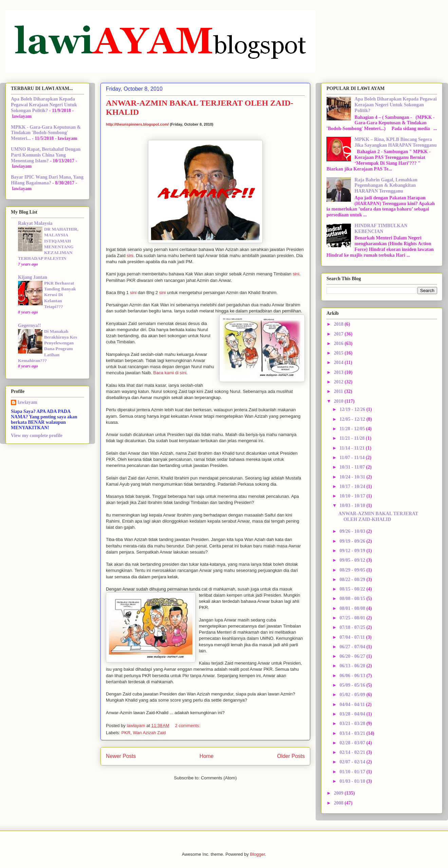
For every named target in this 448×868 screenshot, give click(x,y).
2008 (339, 803)
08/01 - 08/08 (353, 608)
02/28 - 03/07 (353, 743)
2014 (339, 363)
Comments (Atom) (219, 778)
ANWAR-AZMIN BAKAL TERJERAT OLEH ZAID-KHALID (378, 517)
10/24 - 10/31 (353, 477)
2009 (339, 793)
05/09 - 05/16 (353, 685)
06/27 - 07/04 (353, 647)
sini (130, 256)
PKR (126, 733)
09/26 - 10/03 (353, 531)
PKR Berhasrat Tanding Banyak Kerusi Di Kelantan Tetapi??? (60, 295)
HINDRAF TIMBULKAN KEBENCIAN (381, 229)
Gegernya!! (30, 325)
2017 (339, 334)
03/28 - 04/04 (353, 714)
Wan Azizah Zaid (150, 733)
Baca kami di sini (170, 373)
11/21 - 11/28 (352, 438)
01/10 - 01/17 (353, 772)
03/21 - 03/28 (353, 724)
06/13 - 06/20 (353, 666)
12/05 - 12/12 (353, 419)
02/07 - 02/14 (353, 762)
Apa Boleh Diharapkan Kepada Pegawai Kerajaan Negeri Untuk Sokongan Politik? (44, 105)
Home (207, 756)
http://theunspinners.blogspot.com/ (137, 124)
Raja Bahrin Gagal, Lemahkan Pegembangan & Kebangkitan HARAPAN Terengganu (386, 186)
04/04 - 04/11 (353, 704)
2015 (339, 353)
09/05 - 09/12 (353, 560)
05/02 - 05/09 (353, 695)
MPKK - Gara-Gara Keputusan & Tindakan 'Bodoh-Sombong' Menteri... (46, 133)
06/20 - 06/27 (353, 656)
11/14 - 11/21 (352, 448)
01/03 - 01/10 (353, 781)
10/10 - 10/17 (353, 496)
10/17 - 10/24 (353, 486)
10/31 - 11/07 (353, 467)
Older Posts (291, 756)
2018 (339, 324)
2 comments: (188, 726)
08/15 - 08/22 (353, 589)
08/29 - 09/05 (353, 570)
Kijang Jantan (33, 277)
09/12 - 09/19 (353, 551)
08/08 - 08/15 (353, 599)
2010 (339, 401)
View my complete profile (37, 436)
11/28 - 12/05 (353, 429)
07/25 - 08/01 (353, 618)
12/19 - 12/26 (353, 409)
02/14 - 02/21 (353, 752)
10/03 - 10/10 (353, 505)
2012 (339, 382)
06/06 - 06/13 (353, 676)
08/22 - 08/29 (353, 580)
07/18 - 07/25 (353, 627)
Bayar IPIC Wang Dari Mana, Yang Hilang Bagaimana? (47, 180)
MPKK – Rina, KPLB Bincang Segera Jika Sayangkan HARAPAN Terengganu (396, 142)
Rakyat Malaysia (35, 223)
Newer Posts (121, 756)
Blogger (257, 854)
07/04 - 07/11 (353, 637)
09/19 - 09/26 (353, 541)
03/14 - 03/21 (353, 733)
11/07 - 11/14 (352, 458)
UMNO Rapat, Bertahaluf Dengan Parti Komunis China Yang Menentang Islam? (46, 155)
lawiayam (27, 402)
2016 (339, 343)
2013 (339, 372)
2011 (339, 391)
